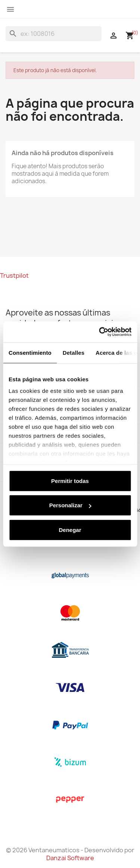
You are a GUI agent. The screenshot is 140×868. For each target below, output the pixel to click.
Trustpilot (14, 276)
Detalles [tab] (74, 352)
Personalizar (70, 505)
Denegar (70, 530)
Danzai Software (70, 858)
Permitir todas (70, 481)
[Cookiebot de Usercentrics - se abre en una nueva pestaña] (100, 332)
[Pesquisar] (54, 34)
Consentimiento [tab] (30, 352)
